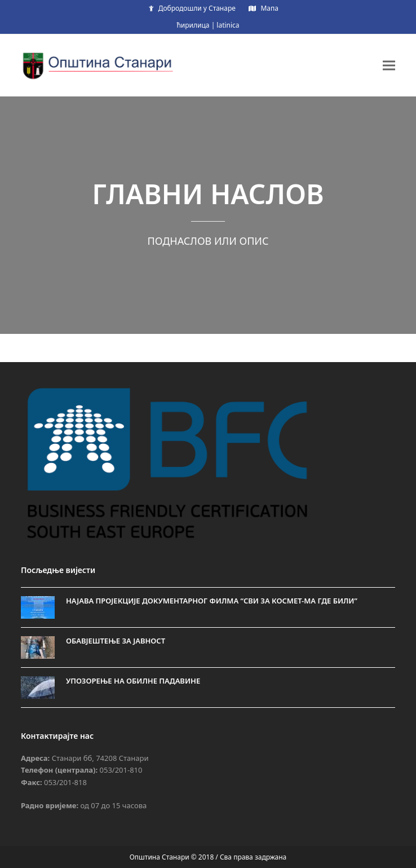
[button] (389, 65)
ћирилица (193, 25)
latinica (228, 25)
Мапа (270, 8)
